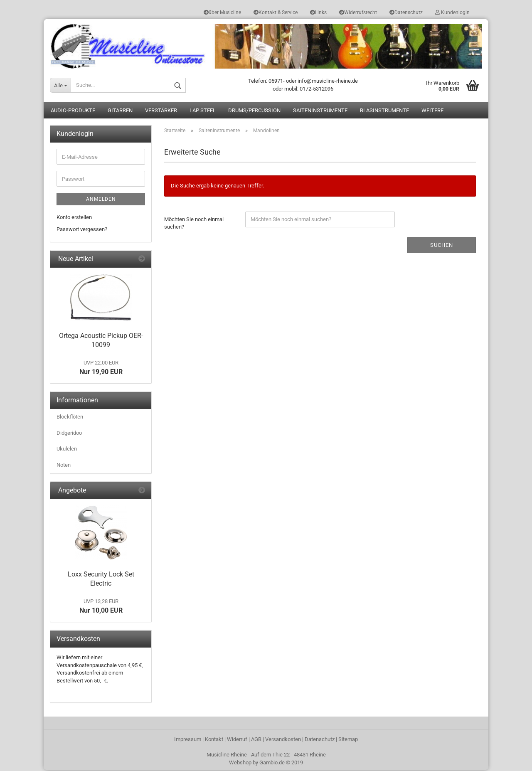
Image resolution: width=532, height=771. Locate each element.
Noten (64, 466)
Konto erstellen (74, 218)
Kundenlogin (452, 12)
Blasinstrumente (384, 111)
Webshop (240, 763)
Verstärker (161, 111)
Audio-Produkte (73, 111)
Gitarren (120, 111)
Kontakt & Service (276, 12)
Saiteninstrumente (320, 111)
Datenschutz (406, 12)
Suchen (442, 245)
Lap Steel (203, 111)
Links (318, 12)
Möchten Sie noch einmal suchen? (194, 224)
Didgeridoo (69, 434)
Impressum (188, 740)
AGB (256, 740)
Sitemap (348, 740)
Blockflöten (70, 418)
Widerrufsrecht (358, 12)
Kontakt (214, 740)
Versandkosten (283, 740)
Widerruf (237, 740)
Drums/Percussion (254, 111)
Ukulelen (67, 450)
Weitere (432, 111)
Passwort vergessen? (82, 230)
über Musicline (222, 12)
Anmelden (101, 200)
